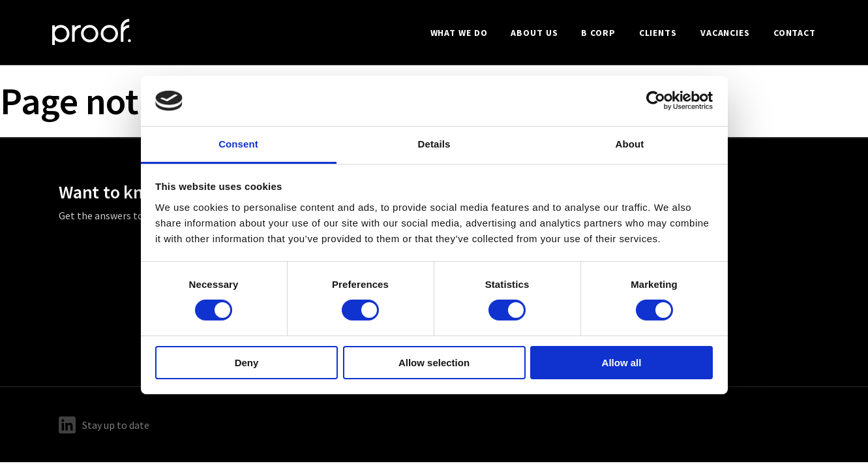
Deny (247, 363)
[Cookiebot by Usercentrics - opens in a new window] (656, 101)
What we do (459, 33)
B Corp (598, 33)
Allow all (622, 363)
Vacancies (725, 33)
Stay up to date (104, 425)
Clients (658, 33)
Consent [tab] (238, 144)
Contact (795, 33)
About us (534, 33)
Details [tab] (434, 144)
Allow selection (434, 363)
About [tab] (630, 144)
